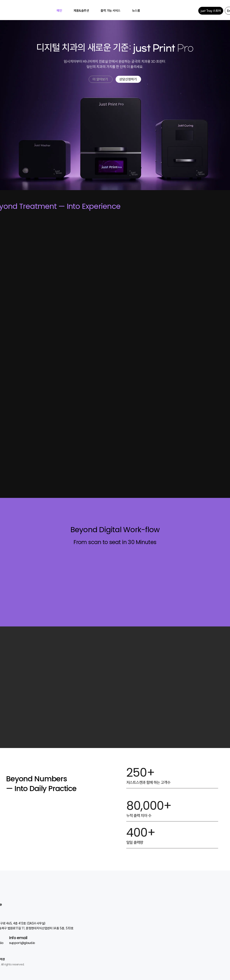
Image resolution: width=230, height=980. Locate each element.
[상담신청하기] (128, 79)
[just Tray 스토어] (211, 11)
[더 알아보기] (101, 79)
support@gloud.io (22, 943)
